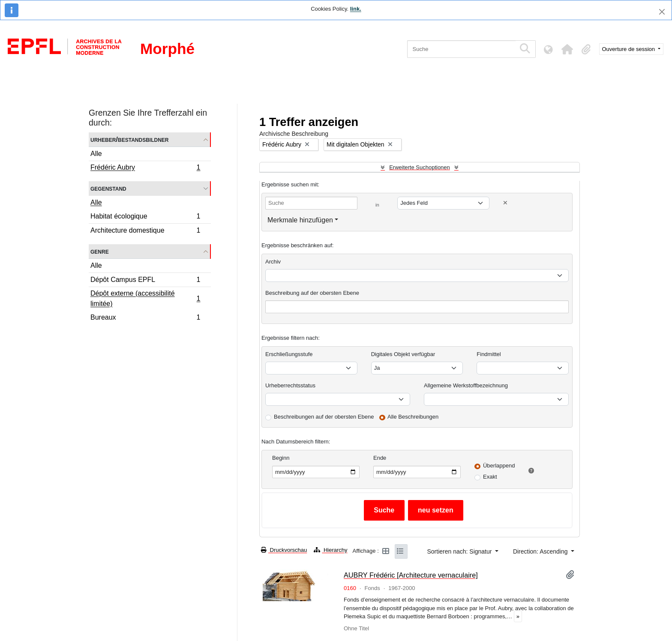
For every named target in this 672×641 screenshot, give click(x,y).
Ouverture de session (629, 49)
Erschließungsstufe (289, 354)
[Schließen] (662, 12)
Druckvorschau (284, 550)
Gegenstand (108, 188)
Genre (100, 251)
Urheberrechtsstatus (290, 385)
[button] (567, 49)
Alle (96, 154)
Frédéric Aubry (145, 168)
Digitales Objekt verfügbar (403, 354)
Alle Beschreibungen (413, 417)
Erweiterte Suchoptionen (420, 167)
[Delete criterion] (505, 203)
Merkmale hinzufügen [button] (300, 220)
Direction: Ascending (541, 551)
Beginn (281, 458)
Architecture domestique (145, 231)
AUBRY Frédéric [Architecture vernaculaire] (411, 575)
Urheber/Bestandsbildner (130, 139)
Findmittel (489, 354)
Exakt (490, 477)
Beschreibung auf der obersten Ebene (312, 293)
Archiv (273, 262)
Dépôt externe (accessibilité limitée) (145, 298)
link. (356, 9)
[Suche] (461, 49)
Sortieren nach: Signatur (460, 551)
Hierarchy (330, 550)
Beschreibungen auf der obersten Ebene (324, 417)
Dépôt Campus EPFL (145, 281)
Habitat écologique (145, 217)
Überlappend (499, 466)
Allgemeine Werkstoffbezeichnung (466, 385)
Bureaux (145, 318)
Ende (380, 458)
